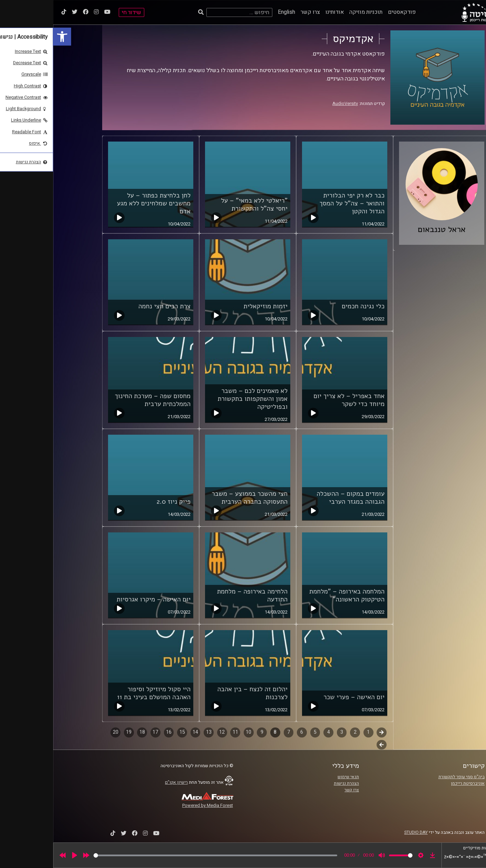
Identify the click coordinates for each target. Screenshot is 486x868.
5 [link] (262, 732)
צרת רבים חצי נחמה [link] (111, 306)
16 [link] (116, 732)
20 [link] (62, 732)
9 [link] (209, 732)
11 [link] (182, 732)
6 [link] (249, 732)
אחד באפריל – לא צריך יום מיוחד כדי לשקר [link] (296, 400)
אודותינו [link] (281, 12)
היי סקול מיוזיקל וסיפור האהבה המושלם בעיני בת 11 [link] (101, 693)
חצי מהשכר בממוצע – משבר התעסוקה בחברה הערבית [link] (196, 498)
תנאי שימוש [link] (295, 777)
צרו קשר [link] (257, 12)
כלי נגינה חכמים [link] (310, 306)
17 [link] (102, 732)
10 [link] (195, 732)
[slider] (162, 855)
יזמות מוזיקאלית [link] (212, 306)
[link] (9, 37)
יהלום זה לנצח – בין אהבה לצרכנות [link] (199, 693)
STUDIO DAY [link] (363, 832)
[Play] (21, 855)
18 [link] (89, 732)
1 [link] (315, 732)
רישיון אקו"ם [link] (123, 782)
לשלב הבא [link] (328, 745)
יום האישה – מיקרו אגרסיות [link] (100, 599)
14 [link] (142, 732)
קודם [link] (328, 732)
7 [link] (235, 732)
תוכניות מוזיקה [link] (313, 12)
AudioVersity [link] (292, 104)
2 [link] (302, 732)
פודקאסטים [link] (349, 12)
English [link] (233, 12)
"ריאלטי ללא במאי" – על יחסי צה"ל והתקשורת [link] (201, 205)
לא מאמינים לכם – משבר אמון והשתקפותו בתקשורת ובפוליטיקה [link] (199, 399)
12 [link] (169, 732)
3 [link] (289, 732)
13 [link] (156, 732)
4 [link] (275, 732)
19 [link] (76, 732)
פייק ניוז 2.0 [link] (120, 502)
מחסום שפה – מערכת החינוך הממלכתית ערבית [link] (100, 400)
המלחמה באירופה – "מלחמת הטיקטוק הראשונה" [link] (294, 595)
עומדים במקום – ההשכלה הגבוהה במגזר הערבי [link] (297, 498)
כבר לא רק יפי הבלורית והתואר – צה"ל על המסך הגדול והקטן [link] (299, 203)
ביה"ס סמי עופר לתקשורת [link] (408, 777)
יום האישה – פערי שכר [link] (301, 697)
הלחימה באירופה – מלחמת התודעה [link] (199, 595)
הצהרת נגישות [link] (293, 783)
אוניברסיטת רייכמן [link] (415, 783)
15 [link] (129, 732)
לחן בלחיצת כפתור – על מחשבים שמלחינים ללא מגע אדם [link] (101, 203)
